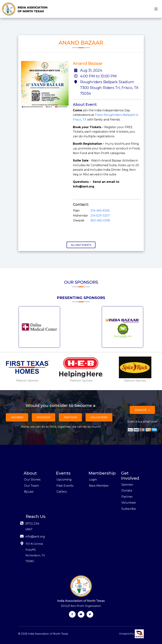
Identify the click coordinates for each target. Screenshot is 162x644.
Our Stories (32, 480)
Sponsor (43, 417)
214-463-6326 (100, 210)
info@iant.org (35, 537)
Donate (141, 410)
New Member (99, 486)
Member (17, 417)
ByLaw (29, 492)
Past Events (65, 486)
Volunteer (99, 417)
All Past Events (81, 245)
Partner (70, 417)
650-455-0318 (100, 220)
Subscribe (129, 509)
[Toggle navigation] (156, 9)
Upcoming (64, 480)
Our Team (31, 486)
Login (93, 480)
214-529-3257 (100, 216)
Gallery (62, 492)
